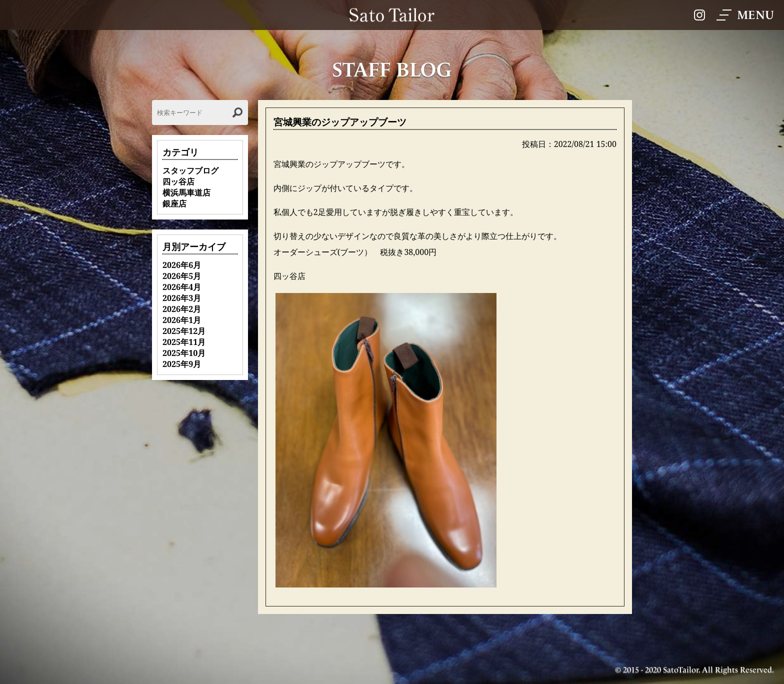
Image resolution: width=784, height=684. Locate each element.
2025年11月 (184, 342)
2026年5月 (182, 276)
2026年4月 (182, 287)
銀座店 (174, 203)
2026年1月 (182, 320)
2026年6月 (182, 265)
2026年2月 (182, 309)
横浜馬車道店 (186, 192)
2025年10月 (184, 353)
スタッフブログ (190, 170)
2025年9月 (182, 364)
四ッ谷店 (178, 181)
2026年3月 (182, 298)
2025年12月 (184, 331)
